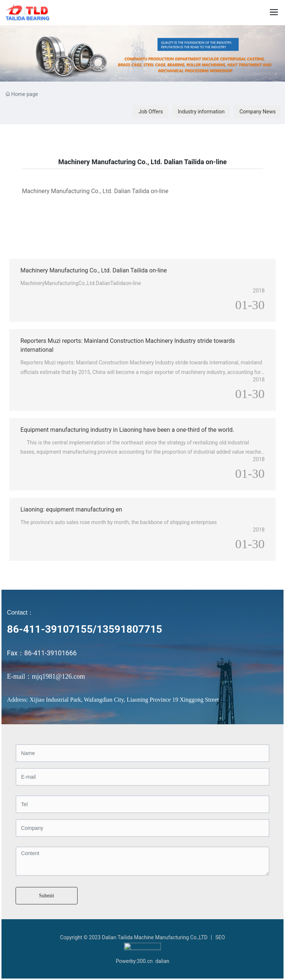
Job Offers (151, 112)
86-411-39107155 (50, 629)
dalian (162, 960)
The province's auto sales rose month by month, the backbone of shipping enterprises (119, 522)
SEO (220, 937)
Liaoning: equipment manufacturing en (71, 509)
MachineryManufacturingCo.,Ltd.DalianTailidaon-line (81, 283)
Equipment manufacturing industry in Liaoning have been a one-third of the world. (127, 430)
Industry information (201, 112)
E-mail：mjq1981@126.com (46, 676)
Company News (258, 112)
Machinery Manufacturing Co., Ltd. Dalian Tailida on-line (94, 270)
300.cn (145, 960)
